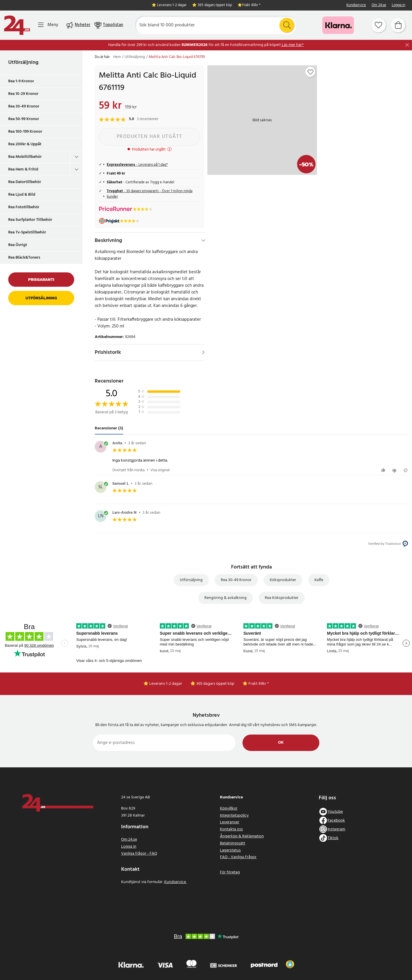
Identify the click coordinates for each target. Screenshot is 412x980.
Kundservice (356, 5)
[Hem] (17, 25)
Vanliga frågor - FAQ (139, 854)
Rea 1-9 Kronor (21, 81)
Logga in (399, 5)
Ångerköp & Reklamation (242, 836)
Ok (281, 743)
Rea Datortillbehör (25, 182)
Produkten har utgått (150, 137)
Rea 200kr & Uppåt (25, 144)
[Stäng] (407, 45)
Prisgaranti (41, 280)
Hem (117, 57)
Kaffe (319, 580)
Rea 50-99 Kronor (24, 119)
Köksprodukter (283, 580)
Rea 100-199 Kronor (25, 132)
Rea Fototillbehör (24, 207)
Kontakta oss (231, 829)
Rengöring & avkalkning (226, 598)
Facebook (336, 821)
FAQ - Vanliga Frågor (238, 857)
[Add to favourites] (311, 72)
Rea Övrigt (18, 245)
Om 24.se (379, 5)
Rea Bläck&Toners (24, 258)
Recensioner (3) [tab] (109, 429)
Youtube (335, 812)
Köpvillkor (229, 809)
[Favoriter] (379, 25)
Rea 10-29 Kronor (23, 94)
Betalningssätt (233, 843)
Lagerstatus (230, 850)
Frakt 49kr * (251, 5)
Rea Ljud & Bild (22, 195)
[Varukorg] (398, 25)
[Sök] (216, 25)
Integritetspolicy (234, 816)
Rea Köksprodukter (282, 598)
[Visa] (203, 352)
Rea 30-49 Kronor (24, 106)
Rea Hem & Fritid (23, 169)
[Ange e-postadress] (164, 743)
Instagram (336, 829)
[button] (290, 964)
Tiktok (333, 838)
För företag (230, 872)
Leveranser (230, 822)
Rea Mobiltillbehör (25, 157)
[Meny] (48, 25)
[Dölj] (203, 240)
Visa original (160, 470)
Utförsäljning (23, 63)
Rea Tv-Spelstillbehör (27, 232)
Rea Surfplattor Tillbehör (30, 220)
